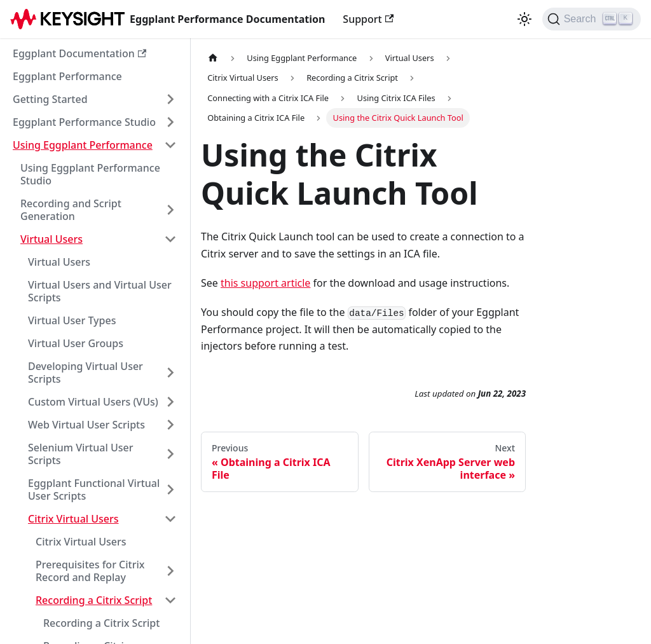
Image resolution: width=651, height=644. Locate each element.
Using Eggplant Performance (83, 145)
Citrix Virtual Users (73, 519)
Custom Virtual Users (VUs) (93, 402)
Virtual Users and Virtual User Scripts (100, 291)
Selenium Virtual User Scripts (80, 454)
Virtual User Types (72, 320)
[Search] (592, 19)
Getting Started (50, 99)
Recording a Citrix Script (94, 600)
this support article (265, 283)
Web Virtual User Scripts (86, 425)
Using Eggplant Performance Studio (90, 174)
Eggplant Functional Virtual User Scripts (94, 490)
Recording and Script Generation (71, 210)
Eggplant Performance (67, 76)
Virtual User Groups (76, 343)
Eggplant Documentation (79, 53)
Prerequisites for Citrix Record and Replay (90, 571)
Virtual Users (51, 239)
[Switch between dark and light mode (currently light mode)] (524, 19)
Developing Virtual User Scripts (86, 373)
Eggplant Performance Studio (84, 122)
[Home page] (213, 58)
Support (368, 19)
